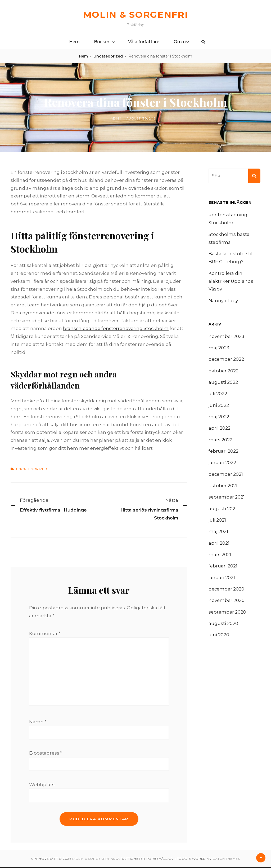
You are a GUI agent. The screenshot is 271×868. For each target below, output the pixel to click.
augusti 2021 (223, 510)
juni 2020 (219, 638)
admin (117, 118)
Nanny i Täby (223, 301)
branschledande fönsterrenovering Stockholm (117, 328)
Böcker (102, 42)
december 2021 (226, 475)
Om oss (182, 42)
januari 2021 (222, 580)
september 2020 (228, 615)
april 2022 (220, 429)
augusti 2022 (223, 383)
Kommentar (45, 633)
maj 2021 (218, 534)
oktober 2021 (223, 487)
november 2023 (227, 336)
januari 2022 (222, 464)
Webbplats (42, 786)
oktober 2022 (224, 371)
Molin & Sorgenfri (135, 14)
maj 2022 (219, 418)
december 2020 (227, 592)
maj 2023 (219, 348)
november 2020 (227, 603)
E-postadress (46, 754)
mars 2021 (220, 557)
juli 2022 (218, 394)
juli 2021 (217, 522)
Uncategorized (108, 56)
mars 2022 (220, 441)
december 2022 (227, 360)
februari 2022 (224, 452)
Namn (38, 723)
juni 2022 (219, 406)
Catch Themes (226, 860)
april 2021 (219, 545)
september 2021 (227, 499)
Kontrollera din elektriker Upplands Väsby (231, 281)
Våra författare (144, 42)
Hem (74, 42)
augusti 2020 (223, 626)
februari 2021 (223, 568)
